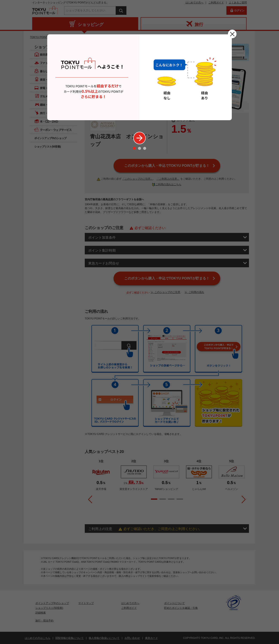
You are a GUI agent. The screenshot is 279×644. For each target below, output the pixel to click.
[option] (139, 77)
